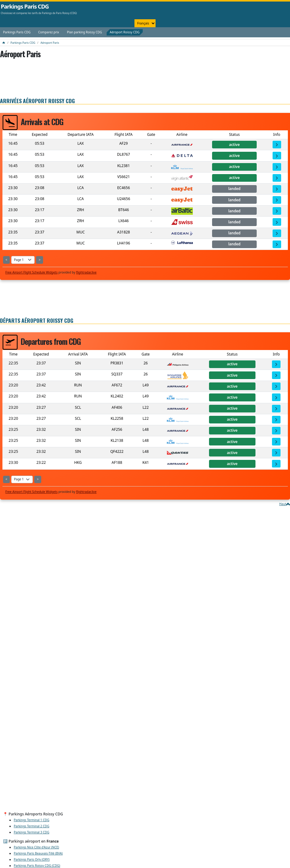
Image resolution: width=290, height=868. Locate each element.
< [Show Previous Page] (6, 260)
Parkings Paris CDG (25, 6)
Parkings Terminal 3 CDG (31, 832)
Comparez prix (49, 32)
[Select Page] (23, 260)
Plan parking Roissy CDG (84, 32)
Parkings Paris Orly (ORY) (32, 859)
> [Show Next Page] (40, 260)
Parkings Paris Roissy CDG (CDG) (37, 866)
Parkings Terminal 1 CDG (31, 820)
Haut (283, 504)
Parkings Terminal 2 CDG (31, 826)
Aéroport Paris (50, 43)
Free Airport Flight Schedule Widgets (32, 272)
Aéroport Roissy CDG (125, 32)
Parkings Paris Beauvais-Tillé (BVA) (38, 853)
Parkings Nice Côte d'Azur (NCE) (36, 847)
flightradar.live (86, 272)
